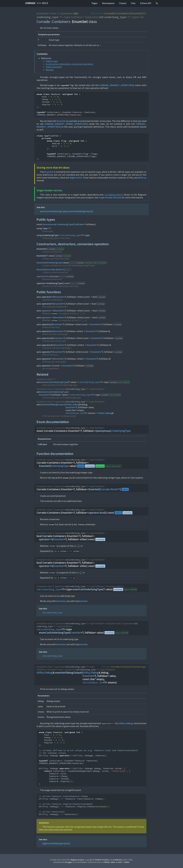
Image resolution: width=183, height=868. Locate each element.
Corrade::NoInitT (55, 269)
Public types (52, 61)
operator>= (48, 311)
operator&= (48, 345)
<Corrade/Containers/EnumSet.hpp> (128, 667)
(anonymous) (49, 224)
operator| (47, 324)
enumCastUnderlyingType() (54, 211)
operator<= (48, 317)
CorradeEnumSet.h (114, 195)
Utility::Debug (72, 404)
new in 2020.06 (124, 382)
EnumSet (61, 121)
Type (45, 228)
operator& (47, 338)
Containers (61, 21)
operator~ (47, 366)
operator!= (47, 304)
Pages (95, 3)
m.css (84, 862)
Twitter (126, 862)
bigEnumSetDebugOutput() (56, 843)
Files (133, 3)
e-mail (119, 862)
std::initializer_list (74, 413)
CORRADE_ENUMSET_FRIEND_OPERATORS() (66, 124)
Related (50, 70)
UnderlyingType (65, 224)
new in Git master (100, 263)
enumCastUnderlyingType (55, 382)
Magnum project (77, 860)
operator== (48, 297)
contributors (118, 860)
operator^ (47, 352)
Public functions (54, 67)
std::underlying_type (58, 15)
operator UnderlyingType (49, 283)
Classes (123, 3)
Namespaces (108, 3)
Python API (146, 3)
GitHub (107, 862)
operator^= (47, 359)
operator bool (44, 276)
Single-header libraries (110, 197)
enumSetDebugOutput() (81, 211)
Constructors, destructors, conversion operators (69, 64)
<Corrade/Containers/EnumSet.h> (125, 13)
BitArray (142, 178)
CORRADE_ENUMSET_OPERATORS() (117, 85)
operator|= (47, 331)
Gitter (113, 862)
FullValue (79, 224)
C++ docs (43, 3)
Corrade (30, 3)
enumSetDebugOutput (53, 404)
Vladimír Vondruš (102, 860)
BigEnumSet (76, 178)
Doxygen (69, 862)
